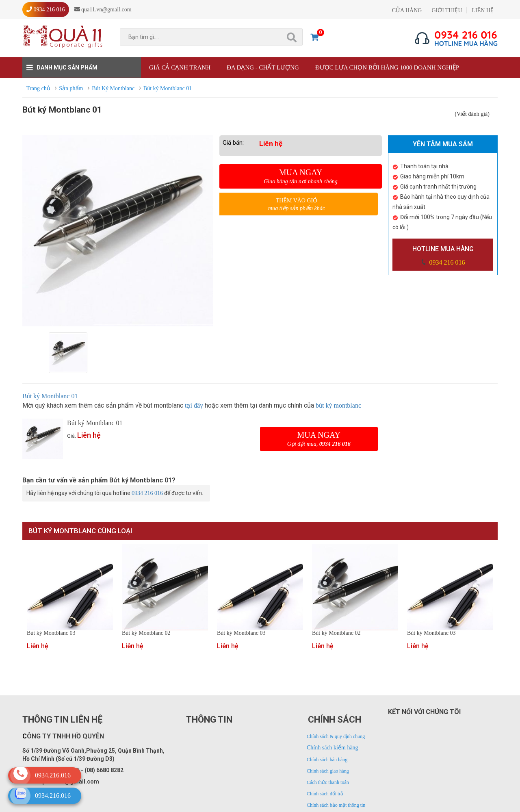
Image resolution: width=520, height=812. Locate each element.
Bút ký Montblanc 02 (146, 633)
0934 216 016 (446, 262)
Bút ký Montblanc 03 (51, 633)
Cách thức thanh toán (328, 782)
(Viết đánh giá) (472, 114)
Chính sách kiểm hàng (333, 748)
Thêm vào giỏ (297, 205)
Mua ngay (301, 176)
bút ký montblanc (338, 405)
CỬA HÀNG (407, 10)
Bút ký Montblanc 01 (50, 396)
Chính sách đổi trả (325, 794)
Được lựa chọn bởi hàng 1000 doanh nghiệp (387, 67)
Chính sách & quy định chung (336, 736)
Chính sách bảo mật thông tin (336, 805)
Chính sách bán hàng (327, 760)
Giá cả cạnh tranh (180, 67)
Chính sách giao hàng (328, 771)
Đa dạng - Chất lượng (263, 67)
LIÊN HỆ (483, 10)
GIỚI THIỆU (447, 10)
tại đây (194, 405)
